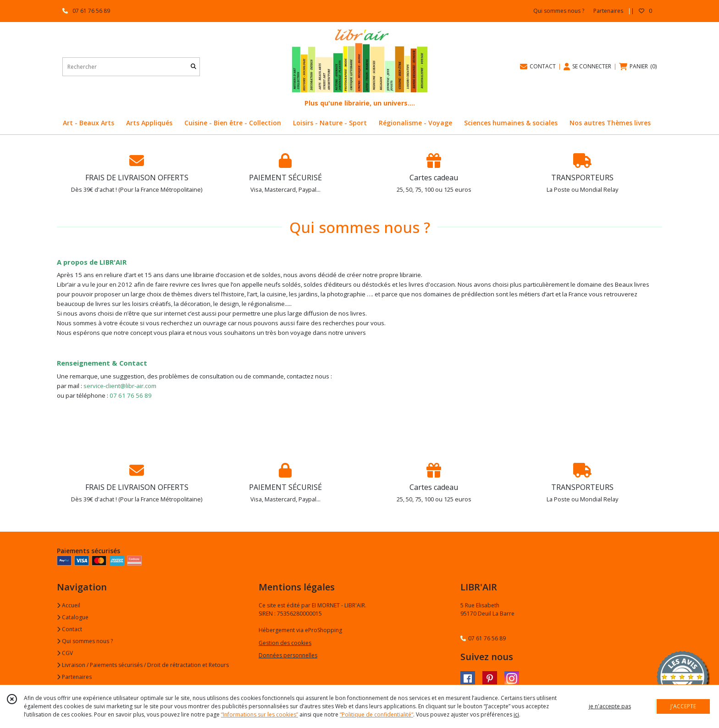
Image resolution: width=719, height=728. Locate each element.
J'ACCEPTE (683, 706)
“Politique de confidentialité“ (376, 714)
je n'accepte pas (610, 706)
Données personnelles (288, 655)
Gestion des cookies (285, 643)
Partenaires (74, 677)
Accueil (69, 605)
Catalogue (73, 617)
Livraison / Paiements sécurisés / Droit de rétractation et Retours (143, 665)
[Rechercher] (194, 67)
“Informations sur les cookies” (260, 714)
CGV (65, 653)
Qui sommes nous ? (85, 641)
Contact (69, 629)
